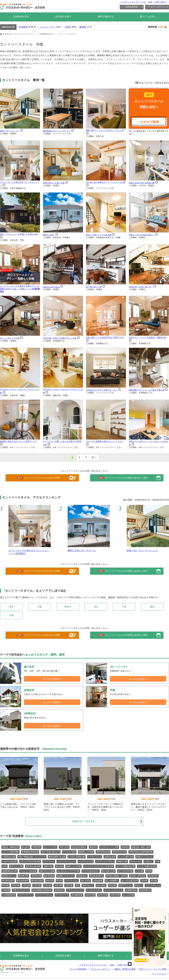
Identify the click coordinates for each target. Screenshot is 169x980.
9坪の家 (5, 885)
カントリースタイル (44, 895)
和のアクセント (126, 885)
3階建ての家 (122, 861)
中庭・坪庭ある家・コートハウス (32, 857)
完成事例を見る (21, 17)
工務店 (68, 27)
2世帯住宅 (36, 847)
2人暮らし (149, 861)
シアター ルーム (95, 857)
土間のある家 (110, 857)
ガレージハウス (50, 847)
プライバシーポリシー (101, 969)
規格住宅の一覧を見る (107, 821)
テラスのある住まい (91, 871)
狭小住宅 (25, 847)
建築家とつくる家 (86, 852)
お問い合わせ (161, 2)
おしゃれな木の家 (125, 871)
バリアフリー (49, 861)
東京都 (149, 871)
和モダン (139, 885)
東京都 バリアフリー (66, 876)
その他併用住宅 (9, 895)
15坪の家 (69, 885)
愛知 (152, 607)
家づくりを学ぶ (148, 17)
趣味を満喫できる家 (57, 857)
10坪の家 (16, 885)
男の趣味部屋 (77, 895)
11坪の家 (26, 885)
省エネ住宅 (86, 881)
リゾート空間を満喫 (10, 852)
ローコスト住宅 (69, 852)
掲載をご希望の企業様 (125, 969)
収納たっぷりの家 (74, 866)
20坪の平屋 (115, 895)
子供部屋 (6, 890)
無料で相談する (106, 17)
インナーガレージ (153, 885)
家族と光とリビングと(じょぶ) (142, 551)
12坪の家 (48, 885)
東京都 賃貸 (49, 876)
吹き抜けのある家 (33, 866)
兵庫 (11, 615)
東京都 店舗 (36, 876)
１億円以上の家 (9, 857)
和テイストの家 (16, 866)
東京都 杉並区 (8, 881)
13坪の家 (37, 885)
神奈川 (68, 607)
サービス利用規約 (78, 969)
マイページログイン (157, 7)
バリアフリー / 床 (86, 861)
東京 (11, 607)
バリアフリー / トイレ (66, 861)
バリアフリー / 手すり (105, 861)
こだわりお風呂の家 (77, 857)
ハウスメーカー (47, 27)
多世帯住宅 (59, 890)
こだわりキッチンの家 (109, 847)
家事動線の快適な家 (30, 852)
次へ (94, 457)
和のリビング (88, 885)
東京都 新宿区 (23, 881)
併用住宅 (125, 847)
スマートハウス (71, 881)
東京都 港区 (153, 876)
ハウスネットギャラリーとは (133, 2)
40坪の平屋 (90, 895)
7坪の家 (144, 881)
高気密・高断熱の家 (10, 847)
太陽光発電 (98, 881)
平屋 (158, 861)
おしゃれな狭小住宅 (130, 881)
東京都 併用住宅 (97, 876)
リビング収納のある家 (125, 866)
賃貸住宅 (93, 847)
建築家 (83, 27)
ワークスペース (62, 895)
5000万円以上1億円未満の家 (141, 852)
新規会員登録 (132, 7)
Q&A (150, 2)
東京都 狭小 (82, 876)
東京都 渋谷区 (37, 881)
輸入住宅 (59, 866)
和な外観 (112, 885)
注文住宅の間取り (79, 847)
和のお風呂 (101, 885)
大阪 (40, 607)
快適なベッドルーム (144, 857)
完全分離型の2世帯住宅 (42, 890)
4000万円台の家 (119, 852)
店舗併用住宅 (131, 890)
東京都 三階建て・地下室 (117, 876)
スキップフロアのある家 (30, 861)
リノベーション (159, 973)
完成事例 (23, 27)
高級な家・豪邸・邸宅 (141, 847)
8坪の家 (154, 881)
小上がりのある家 (10, 861)
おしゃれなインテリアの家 (68, 871)
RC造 (5, 866)
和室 (77, 885)
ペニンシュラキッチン (113, 890)
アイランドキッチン (75, 890)
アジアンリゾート (25, 895)
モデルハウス (136, 861)
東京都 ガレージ (9, 876)
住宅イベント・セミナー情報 (153, 969)
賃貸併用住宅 (145, 890)
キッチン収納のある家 (147, 866)
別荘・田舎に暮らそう (51, 852)
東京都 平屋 (24, 876)
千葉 (124, 607)
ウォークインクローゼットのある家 (99, 866)
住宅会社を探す (63, 17)
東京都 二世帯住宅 (138, 876)
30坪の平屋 (103, 895)
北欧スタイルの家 (47, 871)
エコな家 (139, 871)
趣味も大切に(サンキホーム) (82, 551)
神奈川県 (50, 881)
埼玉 (96, 607)
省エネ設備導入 (112, 881)
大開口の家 (48, 866)
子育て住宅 (64, 847)
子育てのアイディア (21, 890)
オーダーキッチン (94, 890)
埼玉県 (59, 881)
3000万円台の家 (103, 852)
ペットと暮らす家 (126, 857)
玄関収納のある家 (10, 871)
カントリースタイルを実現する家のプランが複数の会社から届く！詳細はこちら (20, 268)
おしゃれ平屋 (128, 895)
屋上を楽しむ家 (108, 871)
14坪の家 (58, 885)
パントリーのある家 (28, 871)
